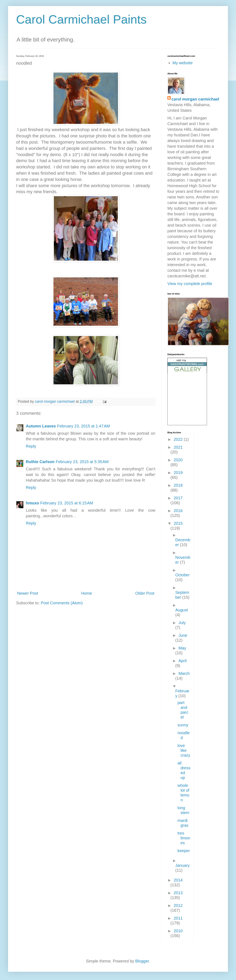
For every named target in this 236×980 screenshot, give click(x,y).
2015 (178, 523)
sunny (183, 725)
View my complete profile (190, 284)
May (182, 648)
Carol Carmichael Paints (81, 19)
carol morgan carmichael (195, 99)
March (184, 673)
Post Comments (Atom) (62, 603)
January (182, 865)
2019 (178, 473)
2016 (178, 511)
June (183, 635)
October (182, 575)
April (183, 661)
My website (183, 63)
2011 (178, 918)
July (182, 623)
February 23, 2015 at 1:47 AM (84, 426)
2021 (178, 447)
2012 (178, 905)
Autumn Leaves (41, 426)
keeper (184, 851)
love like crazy (184, 750)
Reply (31, 446)
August (182, 610)
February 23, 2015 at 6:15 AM (67, 503)
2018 (178, 485)
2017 (178, 498)
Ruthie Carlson (40, 462)
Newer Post (28, 593)
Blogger (142, 961)
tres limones (184, 838)
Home (87, 593)
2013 (178, 893)
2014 (178, 880)
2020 (178, 460)
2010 (178, 931)
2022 (179, 439)
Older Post (145, 593)
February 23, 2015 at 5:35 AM (82, 462)
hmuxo (32, 503)
